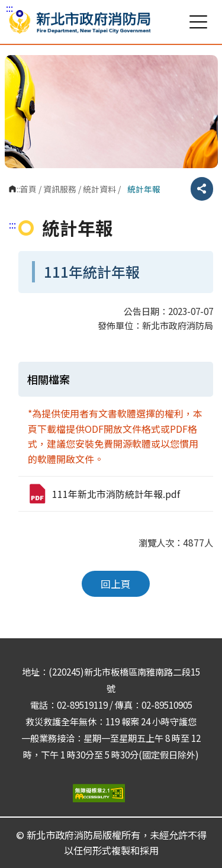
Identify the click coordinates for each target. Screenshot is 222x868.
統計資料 (99, 189)
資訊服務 (60, 189)
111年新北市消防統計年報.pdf (104, 494)
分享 (202, 189)
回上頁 (116, 584)
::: (9, 8)
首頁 (28, 189)
